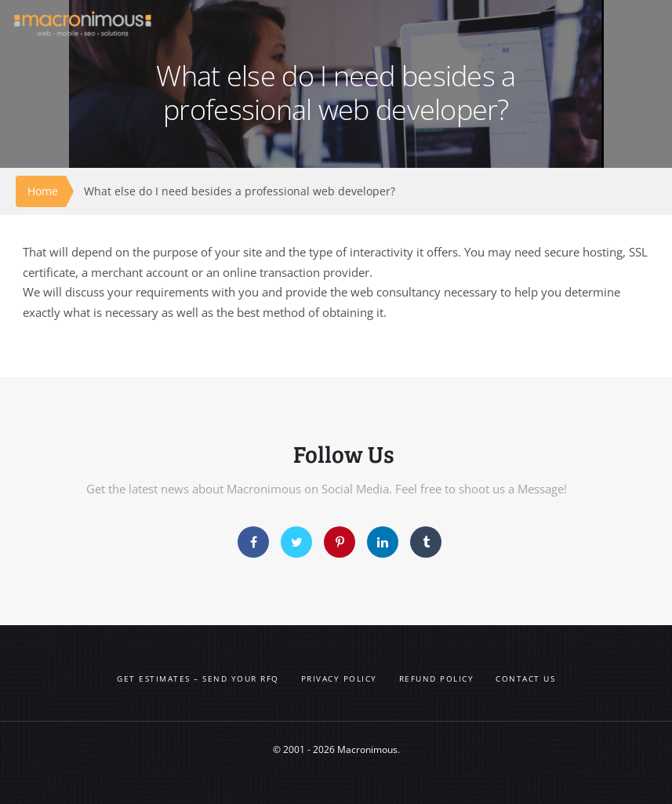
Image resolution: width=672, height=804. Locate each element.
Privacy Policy (339, 678)
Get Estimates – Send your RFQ (198, 678)
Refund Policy (437, 678)
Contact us (525, 678)
